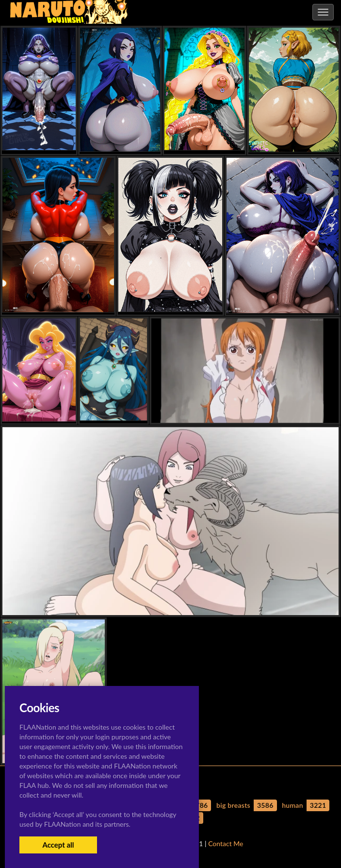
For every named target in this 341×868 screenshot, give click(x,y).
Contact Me (226, 843)
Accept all (58, 845)
